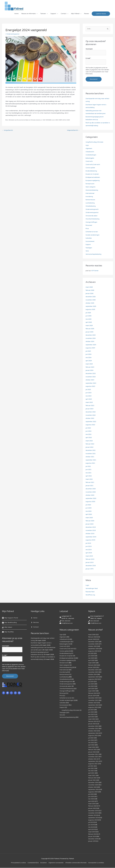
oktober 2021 (90, 457)
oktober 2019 (90, 534)
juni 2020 (89, 508)
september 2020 (91, 499)
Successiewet (90, 242)
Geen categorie (91, 187)
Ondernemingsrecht (92, 210)
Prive (87, 229)
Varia (87, 251)
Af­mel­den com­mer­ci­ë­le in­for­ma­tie (77, 863)
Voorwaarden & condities (99, 863)
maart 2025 (90, 326)
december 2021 (91, 451)
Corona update (91, 168)
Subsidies (89, 238)
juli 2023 (89, 390)
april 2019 (89, 553)
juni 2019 (89, 547)
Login (87, 585)
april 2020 (89, 515)
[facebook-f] (4, 692)
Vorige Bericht (8, 132)
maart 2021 (90, 479)
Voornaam (89, 50)
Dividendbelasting (92, 171)
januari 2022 (90, 447)
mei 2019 (89, 550)
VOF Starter (95, 271)
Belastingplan (90, 158)
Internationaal (90, 193)
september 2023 (91, 383)
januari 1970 (90, 569)
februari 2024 (90, 367)
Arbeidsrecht (90, 152)
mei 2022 (89, 435)
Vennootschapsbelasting (94, 254)
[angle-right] (34, 618)
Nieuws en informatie (28, 15)
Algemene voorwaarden (56, 863)
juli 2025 (89, 313)
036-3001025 (66, 621)
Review (86, 15)
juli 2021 (89, 467)
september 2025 (91, 306)
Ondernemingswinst (13, 35)
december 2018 (91, 566)
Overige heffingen (92, 222)
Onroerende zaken (92, 216)
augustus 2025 (91, 310)
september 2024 (91, 345)
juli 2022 (89, 428)
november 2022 (91, 415)
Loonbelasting (90, 203)
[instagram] (16, 692)
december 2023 (91, 374)
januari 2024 (90, 371)
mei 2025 (89, 319)
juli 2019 (89, 543)
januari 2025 (90, 332)
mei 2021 (89, 473)
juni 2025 (89, 316)
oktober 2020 (90, 495)
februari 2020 (90, 521)
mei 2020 (89, 511)
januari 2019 (90, 563)
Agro (87, 145)
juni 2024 (89, 354)
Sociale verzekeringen (93, 235)
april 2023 (89, 399)
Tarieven (43, 15)
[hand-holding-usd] (7, 627)
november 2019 (91, 531)
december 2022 (91, 412)
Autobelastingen (91, 155)
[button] (101, 15)
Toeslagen (89, 248)
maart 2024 (90, 364)
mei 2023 (89, 396)
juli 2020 (89, 505)
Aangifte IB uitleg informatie (95, 142)
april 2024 (89, 361)
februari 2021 (90, 483)
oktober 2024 (90, 342)
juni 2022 (89, 431)
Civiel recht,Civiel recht (93, 165)
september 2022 (91, 422)
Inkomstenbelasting (92, 190)
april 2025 (89, 322)
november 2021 (91, 454)
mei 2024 (89, 358)
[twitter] (8, 692)
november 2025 (91, 300)
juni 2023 (89, 393)
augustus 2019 (91, 540)
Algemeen (89, 149)
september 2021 (91, 460)
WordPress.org (91, 595)
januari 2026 (90, 294)
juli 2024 (89, 351)
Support (53, 15)
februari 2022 (90, 444)
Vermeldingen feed (92, 589)
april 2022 (89, 438)
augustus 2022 (91, 425)
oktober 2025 (90, 303)
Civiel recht (89, 161)
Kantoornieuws (91, 200)
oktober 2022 (90, 418)
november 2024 (91, 339)
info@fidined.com (68, 623)
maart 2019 (90, 556)
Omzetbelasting (91, 206)
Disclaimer (43, 863)
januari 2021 (90, 486)
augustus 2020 (91, 502)
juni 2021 (89, 470)
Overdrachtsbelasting (93, 219)
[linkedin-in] (19, 692)
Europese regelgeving (93, 181)
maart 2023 (90, 403)
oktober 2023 (90, 380)
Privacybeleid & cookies (15, 863)
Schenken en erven (92, 232)
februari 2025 (90, 329)
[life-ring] (10, 618)
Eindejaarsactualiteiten (93, 178)
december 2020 (91, 489)
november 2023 (91, 377)
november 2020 (91, 492)
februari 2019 (90, 559)
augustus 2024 (91, 348)
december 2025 (91, 297)
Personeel (89, 225)
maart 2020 (90, 518)
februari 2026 (90, 290)
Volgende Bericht (73, 132)
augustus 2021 (91, 463)
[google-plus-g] (12, 692)
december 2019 (91, 527)
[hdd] (8, 632)
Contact (64, 15)
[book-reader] (9, 623)
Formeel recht (90, 184)
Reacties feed (90, 592)
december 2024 (91, 335)
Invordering (89, 197)
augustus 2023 (91, 386)
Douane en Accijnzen (93, 174)
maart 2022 (90, 441)
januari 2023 (90, 409)
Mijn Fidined (75, 15)
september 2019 (91, 537)
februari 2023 (90, 406)
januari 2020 (90, 524)
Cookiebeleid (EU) (31, 863)
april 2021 (89, 476)
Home (16, 15)
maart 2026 (90, 287)
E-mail (88, 59)
